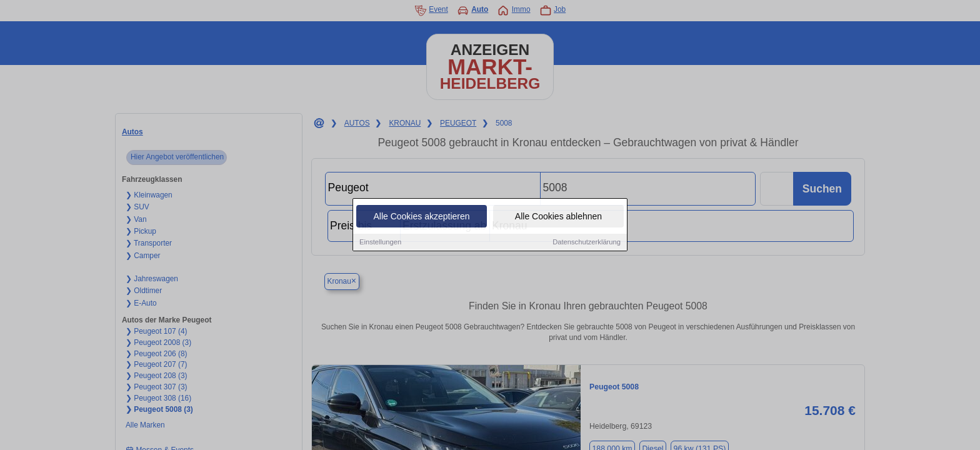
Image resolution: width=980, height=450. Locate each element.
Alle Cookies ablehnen (558, 217)
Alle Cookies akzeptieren (421, 217)
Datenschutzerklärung (587, 243)
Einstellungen (380, 243)
